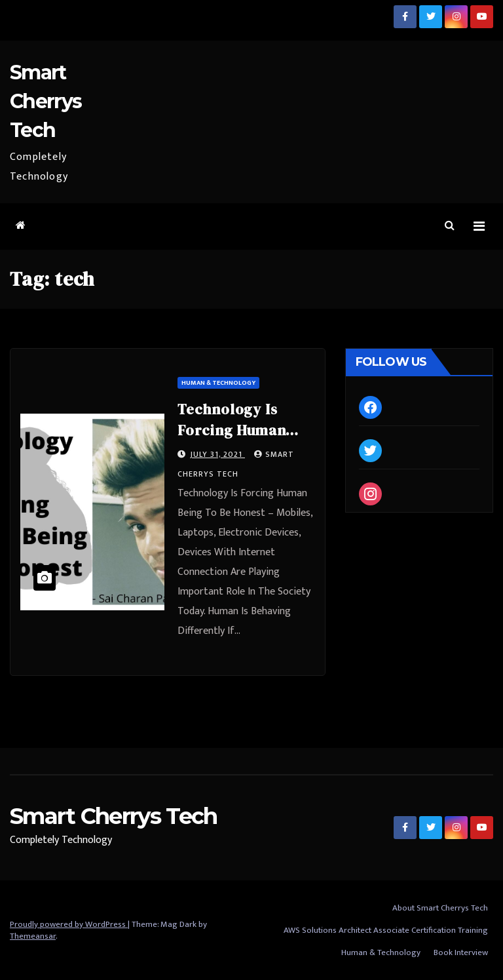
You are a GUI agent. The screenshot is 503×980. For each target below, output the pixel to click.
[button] (450, 226)
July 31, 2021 (217, 454)
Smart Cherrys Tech (46, 101)
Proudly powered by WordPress (69, 924)
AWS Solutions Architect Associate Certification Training (386, 930)
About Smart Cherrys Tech (440, 908)
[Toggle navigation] (479, 226)
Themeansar (33, 936)
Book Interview (461, 952)
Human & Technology (218, 383)
